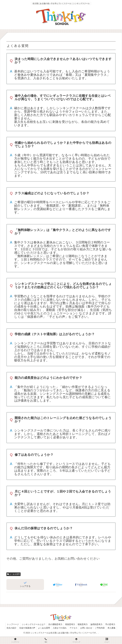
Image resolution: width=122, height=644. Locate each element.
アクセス (74, 628)
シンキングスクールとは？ (33, 624)
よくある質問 (13, 574)
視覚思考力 (70, 624)
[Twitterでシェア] (58, 585)
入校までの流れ (60, 628)
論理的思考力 (97, 624)
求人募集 (112, 628)
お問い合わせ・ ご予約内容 (93, 628)
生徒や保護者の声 (27, 628)
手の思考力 (111, 624)
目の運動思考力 (55, 624)
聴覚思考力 (83, 624)
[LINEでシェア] (104, 585)
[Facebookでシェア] (81, 585)
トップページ (12, 624)
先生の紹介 (11, 628)
